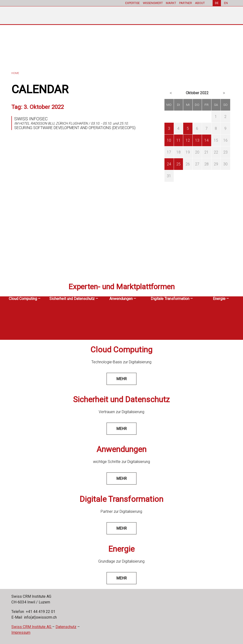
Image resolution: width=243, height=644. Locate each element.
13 (197, 140)
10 (169, 140)
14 (206, 140)
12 (188, 140)
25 (178, 164)
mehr (121, 379)
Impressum (21, 632)
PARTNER (186, 3)
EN (226, 3)
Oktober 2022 (197, 93)
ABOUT (200, 3)
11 (178, 140)
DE (217, 3)
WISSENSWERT (153, 3)
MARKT (171, 3)
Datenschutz (66, 627)
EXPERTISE (133, 3)
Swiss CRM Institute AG (32, 627)
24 (169, 164)
